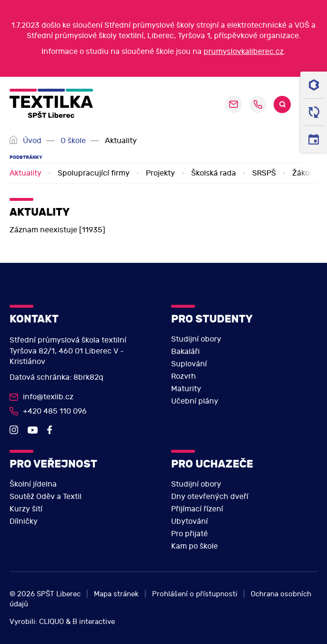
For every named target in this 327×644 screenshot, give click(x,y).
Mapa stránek (116, 594)
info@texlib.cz (48, 397)
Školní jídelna (33, 484)
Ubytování (189, 521)
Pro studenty (212, 319)
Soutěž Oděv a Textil (46, 497)
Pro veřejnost (53, 464)
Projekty (160, 173)
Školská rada (214, 173)
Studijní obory (196, 339)
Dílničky (24, 521)
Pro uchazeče (212, 464)
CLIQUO (51, 622)
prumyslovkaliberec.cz (244, 52)
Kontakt (34, 319)
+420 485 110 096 (258, 104)
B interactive (94, 622)
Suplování (189, 364)
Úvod (32, 141)
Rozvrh (184, 376)
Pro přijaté (189, 534)
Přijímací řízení (197, 509)
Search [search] (282, 104)
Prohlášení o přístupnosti (195, 594)
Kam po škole (194, 546)
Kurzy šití (26, 509)
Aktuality (26, 173)
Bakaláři (185, 352)
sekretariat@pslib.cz (234, 104)
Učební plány (195, 401)
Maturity (186, 389)
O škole (73, 141)
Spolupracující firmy (94, 173)
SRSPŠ (264, 173)
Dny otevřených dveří (210, 497)
